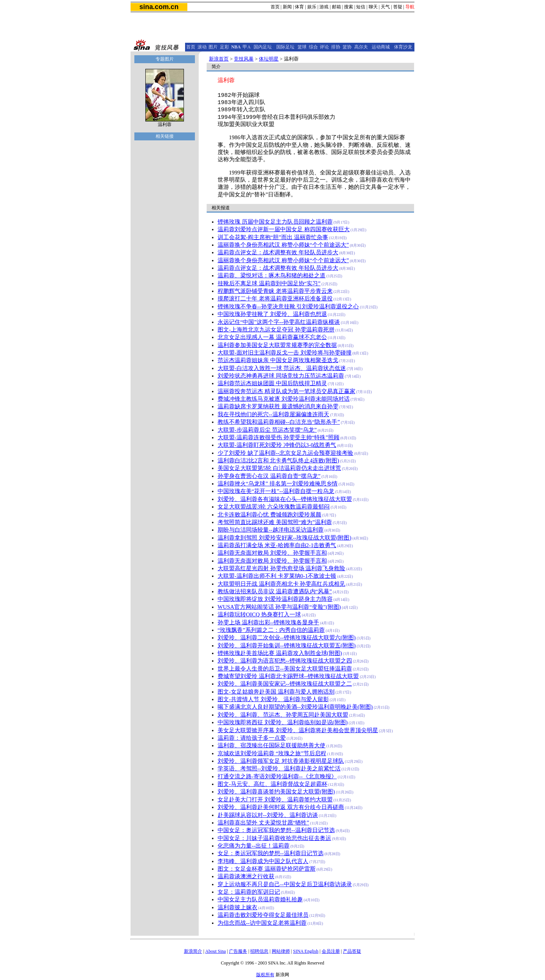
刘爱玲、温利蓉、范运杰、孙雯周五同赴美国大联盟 (283, 715)
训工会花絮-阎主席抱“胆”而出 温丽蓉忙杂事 (273, 237)
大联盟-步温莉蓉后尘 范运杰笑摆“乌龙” (267, 430)
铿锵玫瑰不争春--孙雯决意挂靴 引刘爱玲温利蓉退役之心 (288, 306)
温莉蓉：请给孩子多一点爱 (252, 738)
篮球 (302, 47)
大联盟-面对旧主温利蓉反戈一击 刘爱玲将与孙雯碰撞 (285, 353)
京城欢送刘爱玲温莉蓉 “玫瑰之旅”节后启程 (272, 753)
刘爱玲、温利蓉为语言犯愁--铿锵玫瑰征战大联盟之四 (285, 661)
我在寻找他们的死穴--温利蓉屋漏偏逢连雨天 (273, 414)
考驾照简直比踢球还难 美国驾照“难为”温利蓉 (275, 522)
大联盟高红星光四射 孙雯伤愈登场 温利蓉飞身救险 (281, 568)
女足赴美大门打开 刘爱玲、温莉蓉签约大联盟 (275, 800)
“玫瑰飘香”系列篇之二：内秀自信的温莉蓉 (271, 630)
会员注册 (331, 951)
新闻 (287, 7)
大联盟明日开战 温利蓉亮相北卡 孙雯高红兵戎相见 (281, 584)
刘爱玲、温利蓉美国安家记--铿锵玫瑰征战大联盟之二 (285, 684)
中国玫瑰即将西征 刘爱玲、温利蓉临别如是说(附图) (283, 722)
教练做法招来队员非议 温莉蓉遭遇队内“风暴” (275, 591)
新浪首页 (219, 59)
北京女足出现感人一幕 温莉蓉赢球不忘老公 (272, 337)
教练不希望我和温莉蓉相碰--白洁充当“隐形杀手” (279, 422)
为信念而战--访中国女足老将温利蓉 (262, 923)
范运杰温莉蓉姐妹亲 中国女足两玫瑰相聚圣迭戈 (278, 360)
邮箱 (336, 7)
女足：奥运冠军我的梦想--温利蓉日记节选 (271, 853)
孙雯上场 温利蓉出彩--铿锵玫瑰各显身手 (269, 622)
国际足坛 (285, 47)
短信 (361, 7)
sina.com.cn (159, 7)
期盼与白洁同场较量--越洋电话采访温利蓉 (271, 530)
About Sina (215, 951)
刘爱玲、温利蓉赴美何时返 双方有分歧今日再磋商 (281, 807)
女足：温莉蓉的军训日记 (249, 892)
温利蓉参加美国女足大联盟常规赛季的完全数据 (277, 345)
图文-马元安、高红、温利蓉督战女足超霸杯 (272, 784)
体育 (299, 7)
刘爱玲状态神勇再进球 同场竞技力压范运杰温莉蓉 (281, 376)
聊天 (373, 7)
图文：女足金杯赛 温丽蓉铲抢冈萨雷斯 (267, 869)
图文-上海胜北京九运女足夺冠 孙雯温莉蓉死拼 (276, 330)
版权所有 (265, 975)
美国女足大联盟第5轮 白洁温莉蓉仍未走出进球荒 (279, 468)
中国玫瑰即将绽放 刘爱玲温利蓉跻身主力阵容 (275, 599)
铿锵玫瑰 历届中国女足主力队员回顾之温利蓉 (275, 222)
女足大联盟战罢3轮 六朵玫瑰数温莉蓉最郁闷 (274, 507)
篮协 (347, 47)
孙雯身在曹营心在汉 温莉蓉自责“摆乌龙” (269, 476)
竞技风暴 (244, 59)
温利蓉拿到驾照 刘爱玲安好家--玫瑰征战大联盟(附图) (285, 538)
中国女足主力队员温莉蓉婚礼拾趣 (260, 899)
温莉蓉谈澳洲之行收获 (246, 876)
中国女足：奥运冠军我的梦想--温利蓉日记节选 (276, 830)
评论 (324, 47)
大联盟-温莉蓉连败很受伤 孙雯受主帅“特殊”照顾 (279, 437)
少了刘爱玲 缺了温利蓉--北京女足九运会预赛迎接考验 (286, 453)
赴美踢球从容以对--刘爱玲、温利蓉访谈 (268, 815)
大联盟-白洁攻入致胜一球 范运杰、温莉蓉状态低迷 (282, 368)
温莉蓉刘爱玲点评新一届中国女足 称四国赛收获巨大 (284, 229)
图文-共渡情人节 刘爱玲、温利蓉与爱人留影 (273, 699)
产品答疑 (352, 951)
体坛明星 (269, 59)
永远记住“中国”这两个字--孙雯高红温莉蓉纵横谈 (279, 322)
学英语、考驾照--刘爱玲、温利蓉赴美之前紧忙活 (279, 768)
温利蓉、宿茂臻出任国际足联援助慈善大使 (272, 745)
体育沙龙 (403, 47)
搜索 (349, 7)
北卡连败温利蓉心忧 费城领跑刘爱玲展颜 (269, 515)
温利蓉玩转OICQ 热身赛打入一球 (259, 614)
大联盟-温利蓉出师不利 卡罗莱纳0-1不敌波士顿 (277, 576)
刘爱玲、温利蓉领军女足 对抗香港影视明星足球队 (281, 761)
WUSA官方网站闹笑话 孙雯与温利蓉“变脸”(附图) (279, 607)
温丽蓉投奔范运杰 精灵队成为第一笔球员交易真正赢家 (287, 391)
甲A (247, 47)
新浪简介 (193, 951)
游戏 (324, 7)
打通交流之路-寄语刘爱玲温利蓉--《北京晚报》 (277, 776)
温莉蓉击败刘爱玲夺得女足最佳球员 (263, 915)
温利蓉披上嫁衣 (237, 907)
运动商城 (381, 47)
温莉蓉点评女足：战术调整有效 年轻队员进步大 (278, 252)
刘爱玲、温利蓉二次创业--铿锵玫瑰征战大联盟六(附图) (287, 638)
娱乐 (312, 7)
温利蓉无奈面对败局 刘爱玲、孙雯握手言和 (272, 553)
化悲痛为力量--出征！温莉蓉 (254, 846)
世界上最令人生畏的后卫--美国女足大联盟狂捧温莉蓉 (285, 669)
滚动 (202, 47)
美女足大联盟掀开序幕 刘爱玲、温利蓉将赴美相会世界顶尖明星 (298, 730)
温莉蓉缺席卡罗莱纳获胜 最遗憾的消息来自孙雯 (278, 406)
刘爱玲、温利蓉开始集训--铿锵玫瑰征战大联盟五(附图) (287, 646)
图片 (213, 47)
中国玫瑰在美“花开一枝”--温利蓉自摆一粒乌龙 (276, 491)
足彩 (224, 47)
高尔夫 (361, 47)
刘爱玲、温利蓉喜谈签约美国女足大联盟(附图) (276, 792)
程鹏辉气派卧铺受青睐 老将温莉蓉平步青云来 (275, 291)
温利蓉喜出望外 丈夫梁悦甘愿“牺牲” (263, 823)
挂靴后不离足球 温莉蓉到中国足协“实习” (269, 283)
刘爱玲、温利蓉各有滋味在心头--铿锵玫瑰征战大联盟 (285, 499)
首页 (275, 7)
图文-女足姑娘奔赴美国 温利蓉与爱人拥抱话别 (276, 692)
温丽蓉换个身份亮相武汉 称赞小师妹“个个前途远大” (283, 245)
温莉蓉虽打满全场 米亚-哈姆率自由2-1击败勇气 (277, 545)
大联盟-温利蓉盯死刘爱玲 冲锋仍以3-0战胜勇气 (277, 445)
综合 (313, 47)
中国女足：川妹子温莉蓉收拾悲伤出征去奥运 (274, 838)
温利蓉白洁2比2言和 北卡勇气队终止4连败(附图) (278, 460)
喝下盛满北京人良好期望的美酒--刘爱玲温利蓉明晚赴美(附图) (295, 707)
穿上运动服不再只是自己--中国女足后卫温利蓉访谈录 (285, 884)
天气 (385, 7)
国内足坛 (263, 47)
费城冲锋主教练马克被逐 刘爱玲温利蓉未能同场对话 (284, 399)
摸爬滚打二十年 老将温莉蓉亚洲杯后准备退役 (275, 299)
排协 (336, 47)
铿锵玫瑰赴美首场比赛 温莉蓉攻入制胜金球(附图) (280, 653)
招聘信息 (259, 951)
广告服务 (238, 951)
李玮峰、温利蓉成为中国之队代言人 (263, 861)
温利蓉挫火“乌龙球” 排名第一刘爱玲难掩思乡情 (278, 484)
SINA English (306, 951)
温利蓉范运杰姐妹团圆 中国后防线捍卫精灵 (272, 383)
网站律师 (281, 951)
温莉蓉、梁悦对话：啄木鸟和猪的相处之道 (272, 275)
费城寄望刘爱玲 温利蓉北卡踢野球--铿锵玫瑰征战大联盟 (288, 676)
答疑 (398, 7)
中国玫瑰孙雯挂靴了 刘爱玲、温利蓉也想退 (272, 314)
